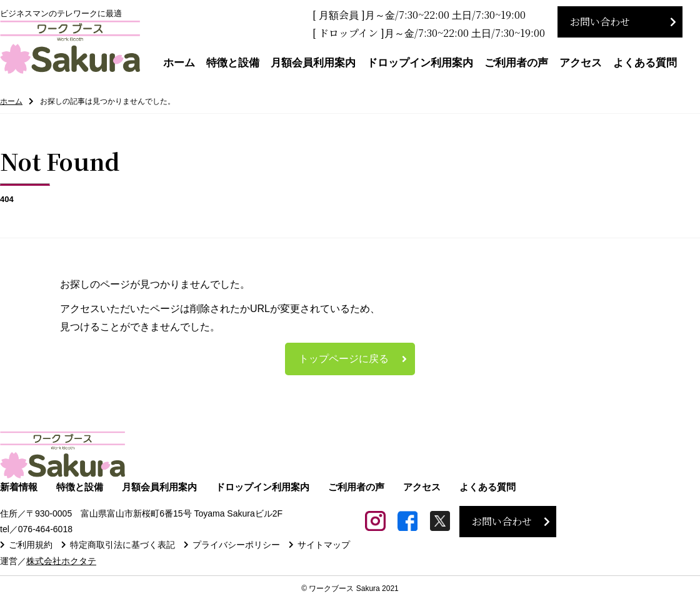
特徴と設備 (233, 63)
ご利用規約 (31, 545)
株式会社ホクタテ (61, 561)
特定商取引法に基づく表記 (122, 545)
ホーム (179, 63)
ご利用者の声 (516, 63)
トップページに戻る (344, 359)
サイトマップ (324, 545)
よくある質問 (645, 63)
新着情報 (19, 487)
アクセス (581, 63)
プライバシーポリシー (236, 545)
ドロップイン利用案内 (420, 63)
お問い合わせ (600, 22)
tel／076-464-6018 (36, 529)
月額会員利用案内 (313, 63)
